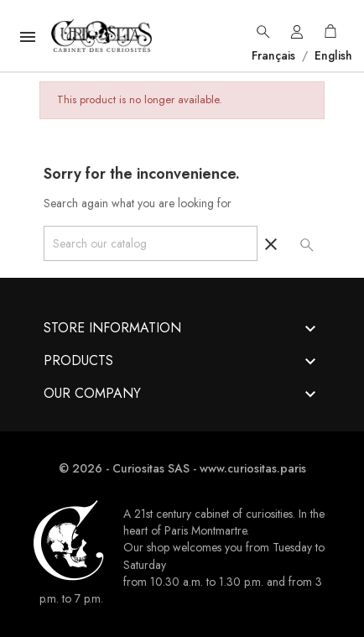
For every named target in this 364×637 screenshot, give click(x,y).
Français (275, 55)
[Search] (151, 243)
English (332, 55)
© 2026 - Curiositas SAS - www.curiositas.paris (182, 468)
